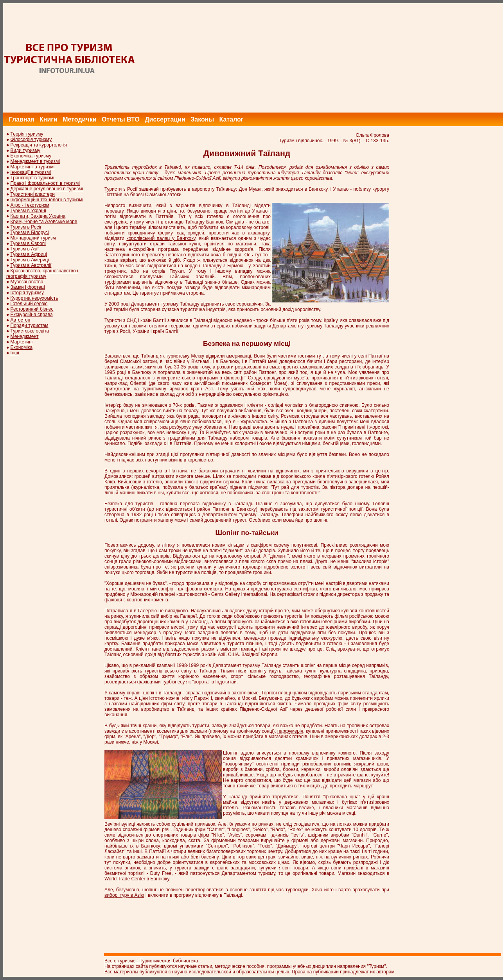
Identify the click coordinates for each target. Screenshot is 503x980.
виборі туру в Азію (124, 895)
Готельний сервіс (29, 304)
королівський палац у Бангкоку (161, 238)
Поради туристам (30, 325)
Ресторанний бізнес (32, 309)
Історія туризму (27, 293)
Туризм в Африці (29, 254)
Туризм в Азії (25, 249)
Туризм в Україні (28, 211)
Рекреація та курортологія (39, 145)
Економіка (22, 347)
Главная (22, 119)
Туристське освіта (30, 331)
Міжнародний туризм (33, 238)
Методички (79, 119)
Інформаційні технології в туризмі (47, 200)
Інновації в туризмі (31, 172)
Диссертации (165, 119)
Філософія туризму (31, 139)
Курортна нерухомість (34, 298)
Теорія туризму (27, 134)
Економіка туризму (31, 156)
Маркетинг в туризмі (33, 167)
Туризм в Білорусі (30, 232)
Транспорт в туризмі (32, 178)
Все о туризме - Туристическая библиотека (151, 961)
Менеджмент (25, 336)
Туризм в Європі (28, 243)
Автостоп (21, 320)
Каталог (231, 119)
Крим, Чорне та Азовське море (44, 222)
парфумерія (290, 731)
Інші (15, 353)
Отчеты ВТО (121, 119)
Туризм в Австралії (31, 265)
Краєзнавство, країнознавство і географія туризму (42, 274)
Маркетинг (22, 342)
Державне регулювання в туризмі (47, 189)
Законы (202, 119)
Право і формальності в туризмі (45, 183)
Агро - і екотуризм (30, 205)
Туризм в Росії (26, 227)
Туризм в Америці (30, 260)
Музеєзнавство (27, 282)
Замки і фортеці (28, 287)
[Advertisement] (361, 58)
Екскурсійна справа (32, 315)
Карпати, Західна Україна (38, 216)
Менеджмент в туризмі (35, 161)
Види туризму (26, 150)
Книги (49, 119)
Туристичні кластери (33, 194)
